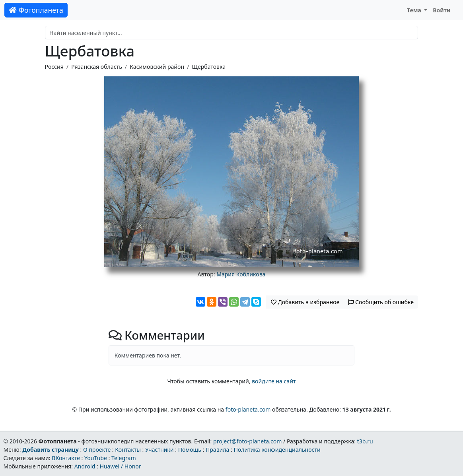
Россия (54, 67)
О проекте (97, 450)
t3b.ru (365, 441)
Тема (415, 10)
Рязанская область (97, 67)
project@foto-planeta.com (247, 441)
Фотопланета (36, 10)
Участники (160, 450)
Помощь (190, 450)
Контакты (128, 450)
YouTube (96, 458)
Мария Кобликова (241, 274)
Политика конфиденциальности (277, 450)
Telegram (124, 458)
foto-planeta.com (248, 409)
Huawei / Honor (120, 466)
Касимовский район (157, 67)
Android (85, 466)
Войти (442, 10)
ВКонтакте (66, 458)
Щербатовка (209, 67)
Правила (217, 450)
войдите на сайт (274, 381)
